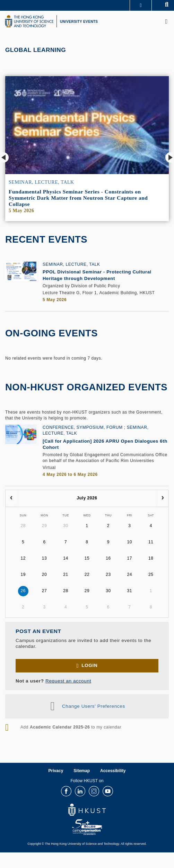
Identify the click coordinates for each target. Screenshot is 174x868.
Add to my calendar (71, 727)
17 (130, 558)
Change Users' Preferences (94, 706)
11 (151, 542)
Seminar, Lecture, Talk (41, 182)
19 (23, 575)
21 (66, 575)
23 (108, 575)
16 (108, 558)
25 (151, 575)
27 (45, 591)
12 (23, 558)
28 (23, 526)
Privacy (56, 771)
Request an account (68, 681)
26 (23, 591)
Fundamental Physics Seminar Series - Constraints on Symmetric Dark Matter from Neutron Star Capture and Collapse (78, 198)
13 (45, 558)
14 (66, 558)
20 (45, 575)
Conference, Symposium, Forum (83, 427)
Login (89, 665)
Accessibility (113, 771)
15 (87, 558)
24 (130, 575)
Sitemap (82, 771)
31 (130, 591)
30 (66, 526)
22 (87, 575)
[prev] (11, 498)
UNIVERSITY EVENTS (79, 22)
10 (130, 542)
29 (45, 526)
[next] (163, 498)
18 (151, 558)
